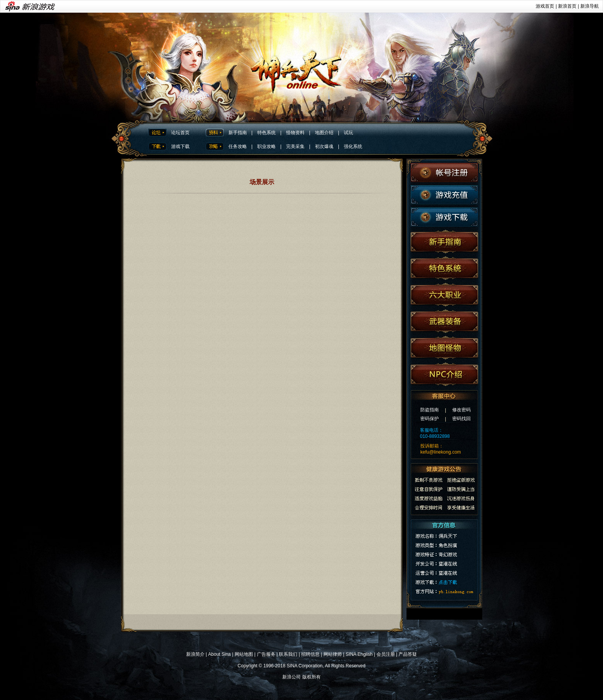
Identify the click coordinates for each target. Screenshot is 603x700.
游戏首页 (545, 6)
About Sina (219, 654)
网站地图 (244, 654)
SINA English (359, 654)
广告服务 (266, 654)
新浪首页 (567, 6)
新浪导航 (590, 6)
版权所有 (311, 677)
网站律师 (333, 654)
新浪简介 (195, 654)
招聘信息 (310, 654)
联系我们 (288, 654)
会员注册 (386, 654)
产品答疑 (408, 654)
